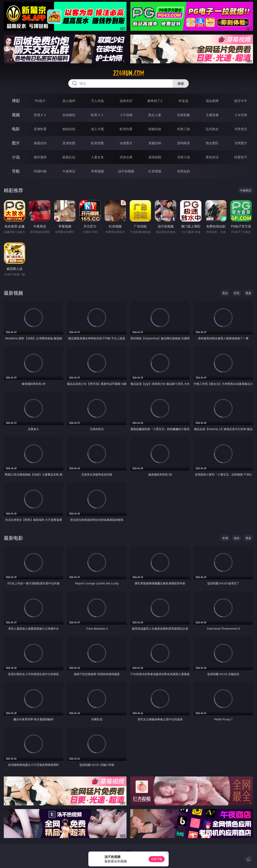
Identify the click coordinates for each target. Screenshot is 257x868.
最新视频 (13, 293)
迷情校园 (155, 157)
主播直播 (212, 115)
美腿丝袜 (155, 143)
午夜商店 (69, 171)
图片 (16, 143)
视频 (16, 115)
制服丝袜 (155, 129)
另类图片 (241, 143)
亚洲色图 (69, 143)
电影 (16, 129)
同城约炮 (40, 171)
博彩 (16, 101)
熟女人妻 (155, 115)
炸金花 (184, 101)
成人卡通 (97, 129)
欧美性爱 (126, 129)
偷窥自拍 (40, 143)
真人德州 (69, 101)
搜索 (181, 83)
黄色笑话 (212, 157)
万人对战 (97, 101)
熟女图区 (212, 143)
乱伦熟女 (212, 129)
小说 (16, 157)
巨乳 (237, 293)
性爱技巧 (241, 157)
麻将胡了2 (155, 101)
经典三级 (184, 129)
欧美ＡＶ (97, 115)
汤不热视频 (126, 171)
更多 (248, 293)
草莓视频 (97, 171)
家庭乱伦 (69, 157)
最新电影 (13, 538)
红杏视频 (155, 171)
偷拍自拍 (69, 129)
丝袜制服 (184, 115)
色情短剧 (184, 171)
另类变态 (241, 129)
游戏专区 (126, 101)
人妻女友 (97, 157)
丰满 (225, 538)
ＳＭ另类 (241, 115)
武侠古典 (126, 157)
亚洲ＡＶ (40, 115)
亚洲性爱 (40, 129)
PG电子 (40, 101)
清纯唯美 (184, 143)
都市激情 (40, 157)
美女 (225, 293)
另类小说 (184, 157)
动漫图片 (126, 143)
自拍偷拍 (69, 115)
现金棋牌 (212, 101)
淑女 (237, 538)
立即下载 (157, 859)
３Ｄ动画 (126, 115)
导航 (16, 171)
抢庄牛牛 (241, 101)
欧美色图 (97, 143)
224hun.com (128, 73)
